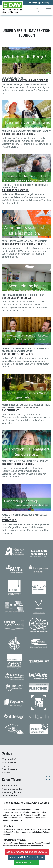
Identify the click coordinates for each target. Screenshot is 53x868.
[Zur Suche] (37, 11)
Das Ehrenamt (10, 410)
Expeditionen (10, 520)
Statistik (8, 826)
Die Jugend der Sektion (15, 190)
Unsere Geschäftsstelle (17, 298)
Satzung (6, 773)
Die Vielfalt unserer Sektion (19, 134)
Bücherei (6, 766)
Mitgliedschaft (9, 759)
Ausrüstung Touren (11, 792)
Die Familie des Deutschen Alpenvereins (25, 80)
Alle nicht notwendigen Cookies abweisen (27, 852)
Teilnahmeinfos (10, 796)
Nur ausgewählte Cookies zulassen (26, 857)
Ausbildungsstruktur (12, 789)
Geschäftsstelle (10, 769)
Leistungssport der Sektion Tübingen (24, 244)
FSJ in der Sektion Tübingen (18, 464)
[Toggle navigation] (49, 10)
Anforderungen (9, 786)
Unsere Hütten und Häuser (18, 354)
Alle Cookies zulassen (27, 863)
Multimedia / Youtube (15, 840)
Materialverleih (9, 763)
